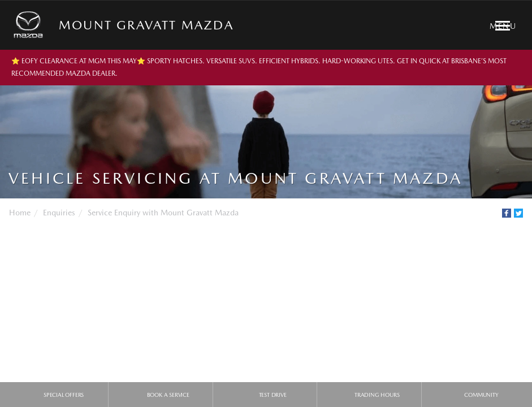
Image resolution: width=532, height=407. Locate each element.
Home (20, 213)
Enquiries (59, 213)
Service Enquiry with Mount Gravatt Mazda (163, 213)
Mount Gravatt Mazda (146, 25)
